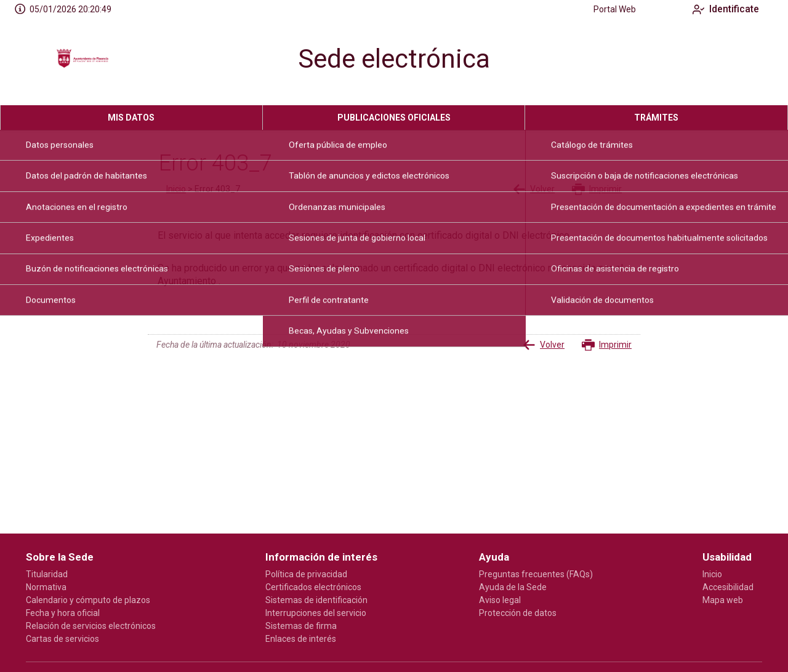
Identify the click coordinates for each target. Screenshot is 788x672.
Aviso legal (500, 600)
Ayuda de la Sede (513, 587)
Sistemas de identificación (316, 600)
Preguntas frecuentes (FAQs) (536, 574)
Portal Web (605, 9)
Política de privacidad (306, 574)
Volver (534, 189)
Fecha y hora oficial (63, 613)
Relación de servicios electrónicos (91, 626)
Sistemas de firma (301, 626)
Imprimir (597, 189)
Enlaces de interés (301, 639)
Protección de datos (518, 613)
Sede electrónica (394, 59)
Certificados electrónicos (313, 587)
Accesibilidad (728, 587)
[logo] (82, 62)
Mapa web (723, 600)
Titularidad (47, 574)
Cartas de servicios (62, 639)
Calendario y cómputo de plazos (88, 600)
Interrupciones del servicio (316, 613)
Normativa (46, 587)
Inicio (176, 189)
